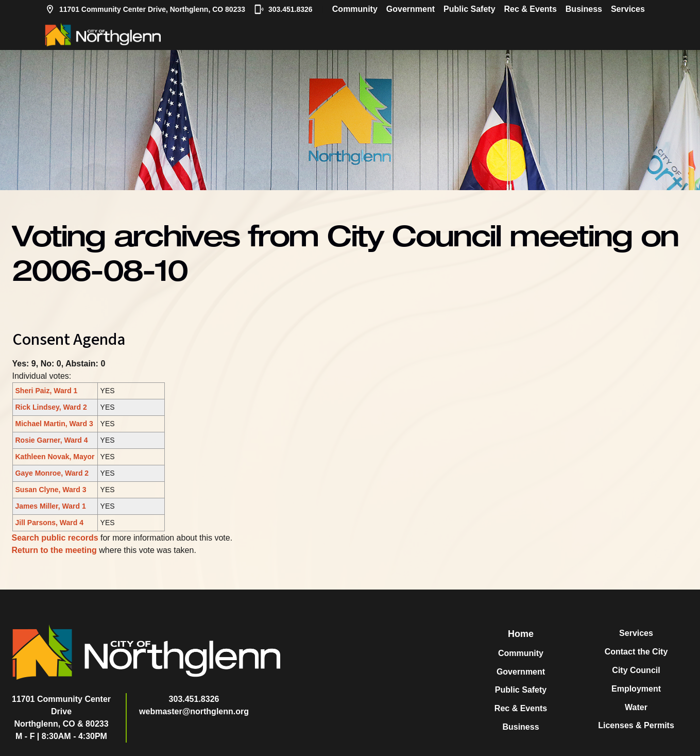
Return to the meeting (54, 550)
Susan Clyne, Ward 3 (51, 490)
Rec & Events (531, 9)
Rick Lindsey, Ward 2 (51, 407)
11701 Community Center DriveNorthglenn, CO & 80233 (61, 711)
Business (584, 9)
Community (355, 9)
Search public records (55, 538)
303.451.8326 (283, 9)
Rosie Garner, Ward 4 (52, 440)
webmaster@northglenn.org (194, 711)
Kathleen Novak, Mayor (55, 457)
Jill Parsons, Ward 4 (50, 523)
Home (521, 634)
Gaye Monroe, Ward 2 (52, 473)
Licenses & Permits (636, 725)
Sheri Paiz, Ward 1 (47, 391)
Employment (636, 689)
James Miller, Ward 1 (51, 506)
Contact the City (636, 652)
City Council (636, 670)
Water (636, 707)
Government (411, 9)
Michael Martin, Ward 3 (54, 424)
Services (628, 9)
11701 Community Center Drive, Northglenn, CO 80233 (145, 9)
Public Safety (469, 9)
